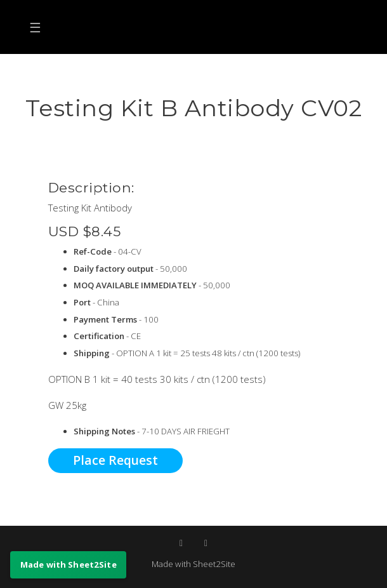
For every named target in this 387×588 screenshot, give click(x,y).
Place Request (115, 460)
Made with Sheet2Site (193, 564)
